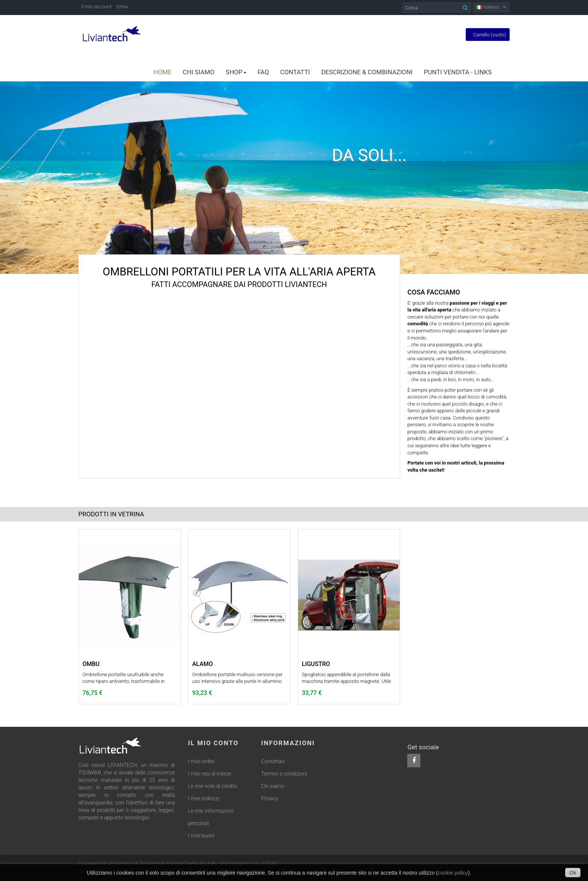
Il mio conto (214, 743)
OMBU (91, 664)
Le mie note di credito (213, 786)
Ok (573, 873)
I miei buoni (202, 836)
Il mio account (97, 7)
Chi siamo (273, 786)
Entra (122, 7)
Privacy (270, 798)
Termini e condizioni (284, 774)
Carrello (488, 35)
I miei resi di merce (210, 774)
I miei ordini (202, 761)
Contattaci (273, 761)
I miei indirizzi (204, 798)
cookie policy (453, 873)
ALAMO (203, 664)
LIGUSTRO (316, 664)
